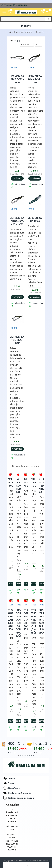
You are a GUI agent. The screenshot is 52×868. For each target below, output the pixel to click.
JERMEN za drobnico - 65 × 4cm (17, 221)
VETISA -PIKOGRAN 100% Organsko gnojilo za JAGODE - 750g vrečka (18, 623)
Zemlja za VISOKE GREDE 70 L (18, 486)
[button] (19, 756)
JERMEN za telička (35, 219)
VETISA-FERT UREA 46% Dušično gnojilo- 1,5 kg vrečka (34, 621)
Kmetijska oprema (23, 32)
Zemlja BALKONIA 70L (11, 482)
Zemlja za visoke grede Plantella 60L (41, 486)
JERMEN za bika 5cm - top (17, 79)
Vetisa (13, 605)
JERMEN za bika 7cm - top (35, 79)
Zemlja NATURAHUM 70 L (34, 482)
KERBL (14, 67)
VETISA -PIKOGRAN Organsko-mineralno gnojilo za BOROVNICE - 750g (26, 620)
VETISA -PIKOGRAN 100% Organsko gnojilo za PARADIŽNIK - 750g (11, 620)
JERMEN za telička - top (17, 340)
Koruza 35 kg (43, 744)
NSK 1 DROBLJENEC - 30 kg (17, 744)
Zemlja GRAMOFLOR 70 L (26, 482)
